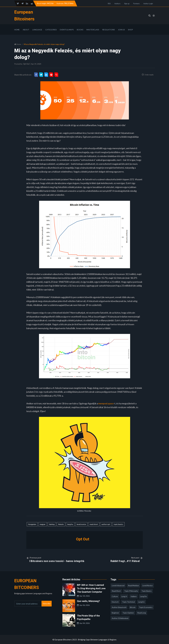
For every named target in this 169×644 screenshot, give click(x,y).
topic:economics (146, 607)
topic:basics (118, 524)
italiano (134, 596)
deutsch (115, 602)
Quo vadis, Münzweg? (88, 601)
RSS (109, 4)
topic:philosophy (131, 591)
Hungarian (32, 524)
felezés (61, 524)
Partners (136, 4)
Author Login (148, 4)
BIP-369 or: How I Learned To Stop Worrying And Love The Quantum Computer (91, 588)
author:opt (106, 524)
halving (52, 524)
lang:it (124, 596)
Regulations (109, 29)
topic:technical (128, 602)
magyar (43, 524)
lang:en (141, 602)
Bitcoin (133, 607)
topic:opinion (128, 612)
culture (115, 596)
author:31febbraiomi (120, 618)
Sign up (127, 4)
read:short (94, 524)
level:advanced (118, 585)
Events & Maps (67, 29)
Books (80, 29)
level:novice (81, 524)
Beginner (115, 612)
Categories (51, 29)
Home (17, 29)
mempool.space (106, 403)
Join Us (121, 29)
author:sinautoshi (119, 607)
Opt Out (26, 64)
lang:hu (70, 524)
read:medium (133, 585)
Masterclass (93, 29)
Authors (117, 4)
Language (37, 29)
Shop (130, 29)
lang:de (143, 596)
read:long (142, 612)
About (26, 29)
